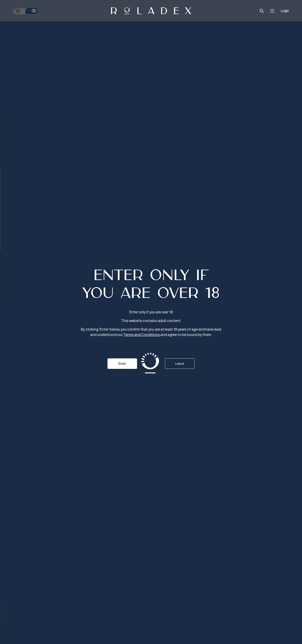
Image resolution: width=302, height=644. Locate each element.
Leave (180, 364)
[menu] (272, 11)
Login (285, 11)
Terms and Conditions (142, 335)
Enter (122, 364)
